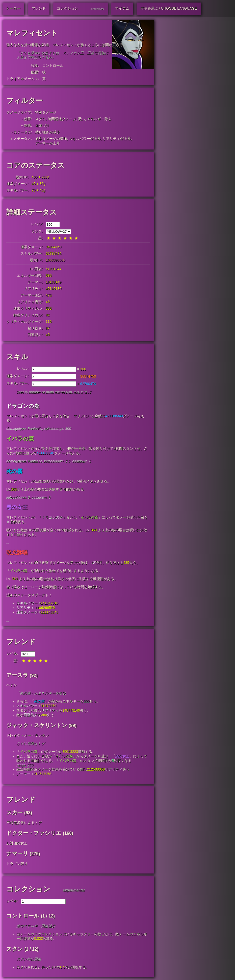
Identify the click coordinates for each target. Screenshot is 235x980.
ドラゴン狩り (17, 864)
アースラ (17, 676)
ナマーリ (17, 854)
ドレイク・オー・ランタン (28, 736)
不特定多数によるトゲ (24, 823)
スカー (15, 813)
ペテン (12, 686)
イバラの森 (20, 439)
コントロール (53, 66)
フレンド (21, 642)
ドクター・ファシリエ (34, 833)
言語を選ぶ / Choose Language (169, 8)
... (8, 543)
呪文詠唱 (17, 553)
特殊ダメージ (46, 112)
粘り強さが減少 (47, 132)
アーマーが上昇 (47, 143)
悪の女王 (17, 508)
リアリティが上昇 (117, 139)
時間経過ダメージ (62, 119)
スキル (17, 357)
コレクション (28, 890)
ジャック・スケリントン (37, 726)
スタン (40, 119)
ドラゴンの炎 (23, 406)
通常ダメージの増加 (51, 139)
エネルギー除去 (99, 119)
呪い (81, 119)
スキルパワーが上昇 (85, 139)
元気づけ (42, 125)
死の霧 (14, 472)
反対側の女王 (17, 844)
